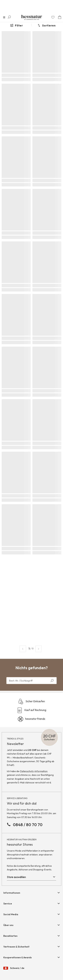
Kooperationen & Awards (18, 957)
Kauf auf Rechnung (32, 710)
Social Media (11, 914)
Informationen (12, 893)
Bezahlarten (10, 936)
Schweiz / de (14, 968)
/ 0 (31, 649)
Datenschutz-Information (34, 771)
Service (8, 904)
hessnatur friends (32, 719)
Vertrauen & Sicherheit (16, 947)
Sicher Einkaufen (32, 702)
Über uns (8, 925)
